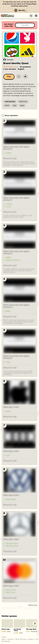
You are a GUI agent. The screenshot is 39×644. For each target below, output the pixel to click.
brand (7, 105)
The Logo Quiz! (31, 629)
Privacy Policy (31, 4)
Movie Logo (6, 629)
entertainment (10, 102)
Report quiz (33, 605)
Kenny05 (10, 60)
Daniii (9, 631)
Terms (17, 639)
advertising (23, 102)
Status (31, 639)
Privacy (24, 639)
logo (15, 105)
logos (22, 105)
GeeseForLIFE (34, 631)
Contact (10, 639)
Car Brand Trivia (17, 630)
